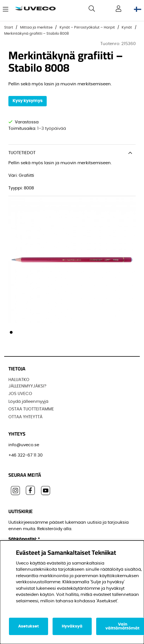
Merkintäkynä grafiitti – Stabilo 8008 (36, 34)
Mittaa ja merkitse (36, 28)
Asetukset (29, 626)
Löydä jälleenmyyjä (28, 402)
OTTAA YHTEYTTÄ (25, 417)
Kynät (127, 28)
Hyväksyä (72, 626)
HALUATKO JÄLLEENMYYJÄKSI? (27, 383)
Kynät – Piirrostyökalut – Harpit (87, 28)
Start (9, 28)
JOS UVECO (20, 394)
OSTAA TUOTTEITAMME (31, 409)
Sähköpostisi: (24, 539)
